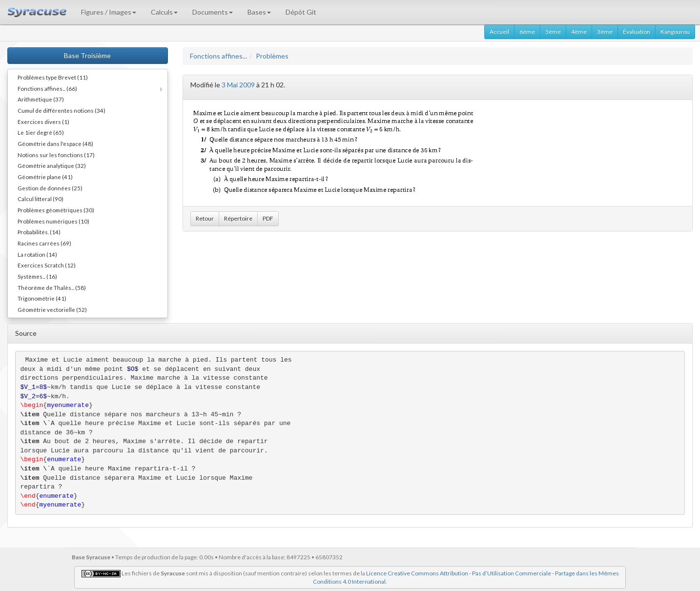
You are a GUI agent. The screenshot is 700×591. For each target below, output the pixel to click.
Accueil (499, 31)
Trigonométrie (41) (42, 298)
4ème (579, 31)
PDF (268, 218)
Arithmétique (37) (41, 99)
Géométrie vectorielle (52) (52, 309)
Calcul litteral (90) (41, 199)
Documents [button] (213, 12)
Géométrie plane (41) (45, 177)
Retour (205, 218)
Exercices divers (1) (43, 122)
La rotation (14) (37, 254)
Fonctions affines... (218, 56)
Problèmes (272, 56)
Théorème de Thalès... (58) (52, 287)
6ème (527, 31)
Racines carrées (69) (44, 243)
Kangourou (675, 31)
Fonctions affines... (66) (47, 88)
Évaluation (637, 31)
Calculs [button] (164, 12)
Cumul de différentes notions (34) (62, 110)
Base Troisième (87, 55)
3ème (605, 31)
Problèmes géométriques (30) (56, 210)
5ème (553, 31)
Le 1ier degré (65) (41, 132)
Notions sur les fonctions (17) (56, 155)
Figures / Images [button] (109, 12)
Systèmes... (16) (37, 276)
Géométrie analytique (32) (52, 165)
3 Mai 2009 (238, 85)
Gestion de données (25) (50, 188)
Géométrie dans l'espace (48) (55, 143)
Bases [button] (259, 12)
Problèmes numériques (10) (53, 221)
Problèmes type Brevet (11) (53, 77)
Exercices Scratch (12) (47, 265)
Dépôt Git (301, 12)
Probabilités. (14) (39, 232)
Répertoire (238, 218)
